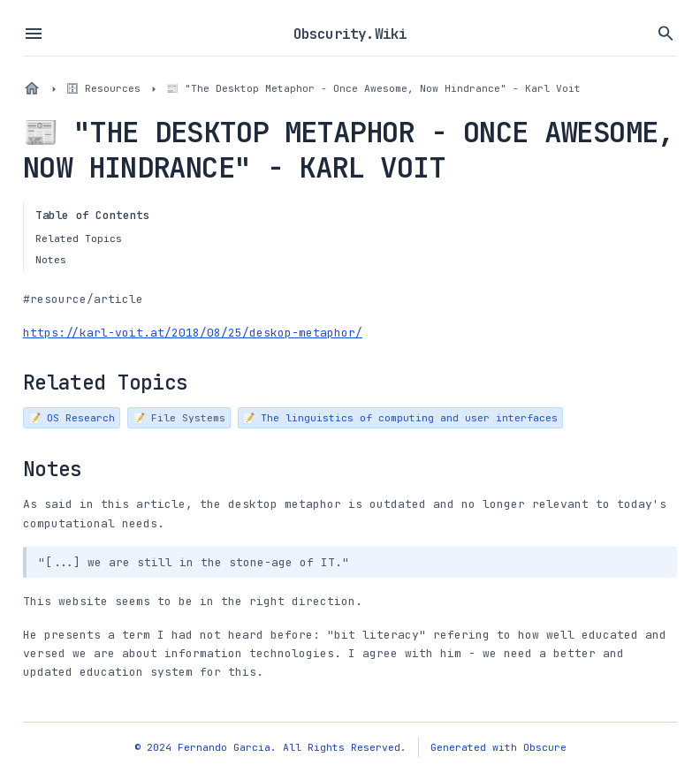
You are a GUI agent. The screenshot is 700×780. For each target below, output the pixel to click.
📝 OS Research (72, 417)
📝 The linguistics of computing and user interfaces (400, 417)
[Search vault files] (666, 34)
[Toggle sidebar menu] (34, 34)
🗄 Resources (103, 88)
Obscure (545, 747)
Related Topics (79, 238)
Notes (51, 259)
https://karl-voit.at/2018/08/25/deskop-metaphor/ (193, 333)
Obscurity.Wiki (350, 34)
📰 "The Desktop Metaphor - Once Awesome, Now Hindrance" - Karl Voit (373, 88)
